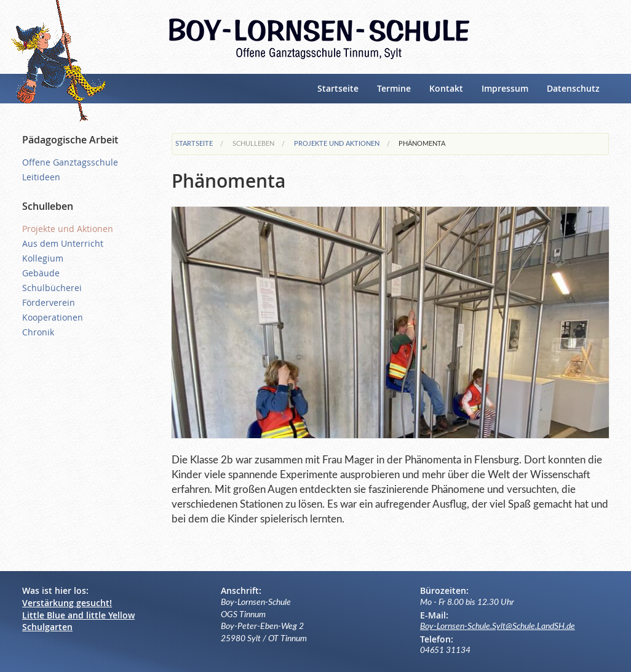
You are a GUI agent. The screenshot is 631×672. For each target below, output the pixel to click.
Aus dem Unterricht (63, 243)
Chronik (38, 332)
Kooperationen (53, 317)
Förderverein (49, 302)
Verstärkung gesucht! (67, 603)
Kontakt (446, 89)
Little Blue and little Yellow (78, 615)
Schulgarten (47, 627)
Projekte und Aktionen (337, 144)
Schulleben (253, 144)
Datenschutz (573, 89)
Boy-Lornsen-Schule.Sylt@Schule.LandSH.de (498, 626)
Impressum (505, 89)
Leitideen (41, 177)
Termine (394, 89)
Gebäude (41, 273)
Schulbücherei (52, 288)
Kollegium (43, 258)
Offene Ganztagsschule (70, 162)
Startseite (338, 89)
